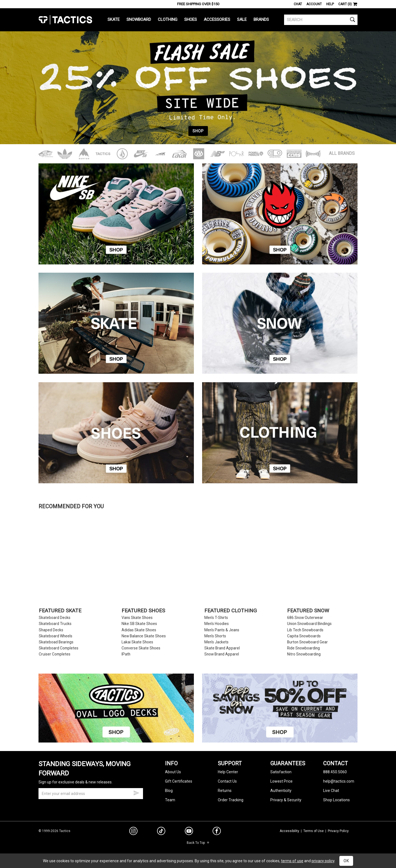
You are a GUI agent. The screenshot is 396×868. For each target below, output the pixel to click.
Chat (298, 4)
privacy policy (323, 861)
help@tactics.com (339, 781)
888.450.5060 (335, 772)
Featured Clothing (231, 611)
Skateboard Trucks (55, 624)
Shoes (191, 19)
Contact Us (227, 781)
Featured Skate (60, 611)
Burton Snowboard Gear (307, 642)
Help (330, 4)
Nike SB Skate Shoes (139, 624)
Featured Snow (308, 611)
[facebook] (217, 832)
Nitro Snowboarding (304, 654)
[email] (91, 794)
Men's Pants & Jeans (222, 630)
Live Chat (331, 791)
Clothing (168, 19)
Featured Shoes (143, 611)
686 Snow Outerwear (305, 618)
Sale (242, 19)
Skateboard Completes (59, 648)
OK (346, 861)
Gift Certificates (179, 781)
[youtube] (189, 832)
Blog (169, 791)
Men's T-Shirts (216, 618)
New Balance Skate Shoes (144, 636)
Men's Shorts (215, 636)
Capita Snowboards (304, 636)
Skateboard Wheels (56, 636)
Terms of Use (313, 831)
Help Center (228, 772)
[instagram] (133, 832)
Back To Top (198, 843)
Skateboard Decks (55, 618)
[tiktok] (161, 832)
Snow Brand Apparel (222, 654)
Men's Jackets (216, 642)
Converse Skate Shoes (141, 648)
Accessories (217, 19)
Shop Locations (336, 800)
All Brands (342, 153)
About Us (173, 772)
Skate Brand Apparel (222, 648)
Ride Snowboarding (303, 648)
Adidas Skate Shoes (139, 630)
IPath (126, 654)
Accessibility (289, 831)
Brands (261, 19)
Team (170, 800)
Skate (114, 19)
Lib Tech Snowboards (305, 630)
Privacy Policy (338, 831)
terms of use (292, 861)
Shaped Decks (51, 630)
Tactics (65, 20)
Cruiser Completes (55, 654)
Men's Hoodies (217, 624)
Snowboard (139, 19)
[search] (321, 20)
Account (314, 4)
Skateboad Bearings (56, 642)
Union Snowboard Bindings (309, 624)
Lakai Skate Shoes (137, 642)
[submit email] (136, 792)
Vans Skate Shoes (137, 618)
